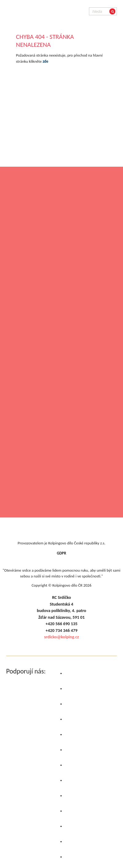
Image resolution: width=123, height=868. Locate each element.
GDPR (61, 553)
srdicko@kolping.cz (62, 637)
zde (45, 61)
